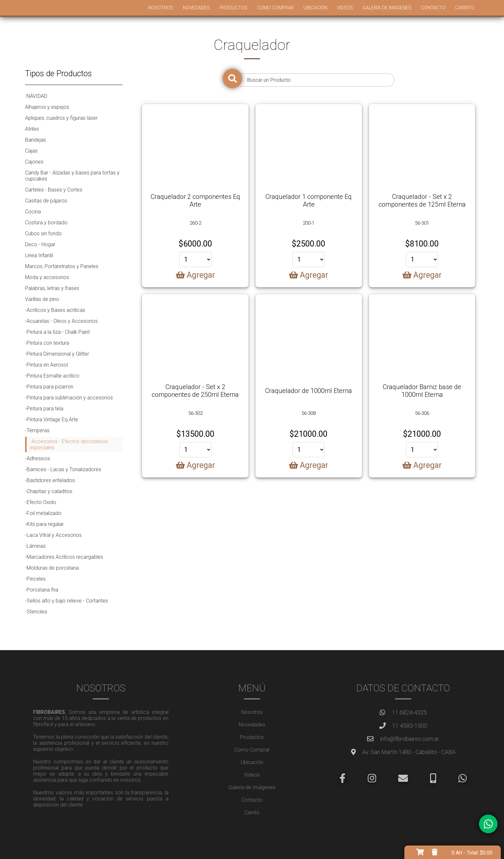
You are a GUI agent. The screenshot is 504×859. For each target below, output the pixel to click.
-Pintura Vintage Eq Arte (52, 420)
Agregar (195, 275)
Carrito (465, 8)
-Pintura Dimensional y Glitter (57, 354)
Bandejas (36, 140)
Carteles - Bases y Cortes (54, 190)
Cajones (34, 162)
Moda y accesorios (47, 277)
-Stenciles (36, 612)
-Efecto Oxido (41, 502)
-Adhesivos (38, 458)
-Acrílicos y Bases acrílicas (55, 310)
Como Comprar (275, 8)
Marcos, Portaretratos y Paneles (62, 266)
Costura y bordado (46, 223)
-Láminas (35, 546)
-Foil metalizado (43, 513)
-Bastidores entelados (50, 480)
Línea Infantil (39, 255)
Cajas (31, 151)
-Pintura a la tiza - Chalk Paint (57, 332)
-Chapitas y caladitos (49, 491)
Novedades (196, 8)
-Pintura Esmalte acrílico (52, 376)
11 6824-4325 (409, 712)
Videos (345, 8)
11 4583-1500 (410, 726)
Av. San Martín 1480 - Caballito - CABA (409, 752)
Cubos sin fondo (43, 233)
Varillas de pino (42, 299)
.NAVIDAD (36, 96)
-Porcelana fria (42, 590)
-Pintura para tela (44, 409)
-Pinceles (35, 579)
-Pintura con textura (47, 343)
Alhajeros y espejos (47, 107)
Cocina (33, 212)
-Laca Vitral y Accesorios (53, 535)
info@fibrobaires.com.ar (410, 739)
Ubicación (315, 8)
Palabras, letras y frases (52, 288)
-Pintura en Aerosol (46, 365)
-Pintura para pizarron (49, 387)
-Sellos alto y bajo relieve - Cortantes (67, 601)
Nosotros (161, 8)
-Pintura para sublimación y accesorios (69, 398)
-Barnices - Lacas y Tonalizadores (63, 469)
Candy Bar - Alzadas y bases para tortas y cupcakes (72, 176)
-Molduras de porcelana (52, 568)
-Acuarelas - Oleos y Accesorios (61, 321)
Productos (234, 8)
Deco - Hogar (40, 244)
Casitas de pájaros (46, 201)
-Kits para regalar (44, 524)
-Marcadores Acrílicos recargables (64, 557)
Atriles (32, 129)
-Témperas (37, 430)
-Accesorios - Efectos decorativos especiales (69, 444)
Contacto (433, 8)
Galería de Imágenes (387, 8)
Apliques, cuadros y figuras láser (61, 118)
